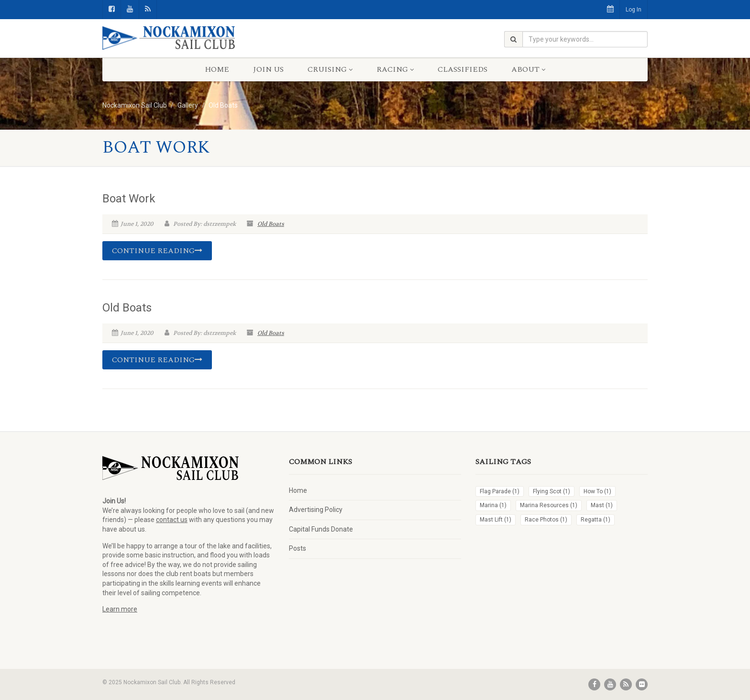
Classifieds (463, 69)
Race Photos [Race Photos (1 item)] (546, 520)
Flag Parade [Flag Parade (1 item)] (500, 491)
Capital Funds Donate (321, 529)
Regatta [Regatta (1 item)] (596, 520)
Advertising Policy (316, 510)
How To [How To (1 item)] (597, 491)
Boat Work (129, 199)
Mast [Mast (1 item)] (602, 505)
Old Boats (271, 224)
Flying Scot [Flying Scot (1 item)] (551, 491)
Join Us (268, 69)
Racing (395, 69)
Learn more (120, 609)
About (528, 69)
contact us (172, 520)
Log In (634, 10)
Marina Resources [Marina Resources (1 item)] (549, 505)
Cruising (330, 69)
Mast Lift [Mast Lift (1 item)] (496, 520)
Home (217, 69)
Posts (298, 548)
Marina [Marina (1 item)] (493, 505)
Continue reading (157, 251)
